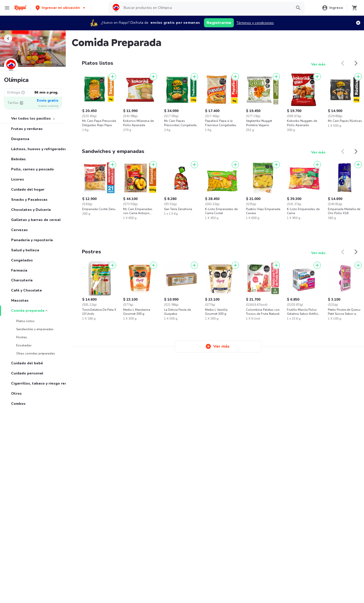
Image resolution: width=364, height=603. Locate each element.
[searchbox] (206, 8)
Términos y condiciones (255, 23)
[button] (61, 8)
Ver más (318, 64)
